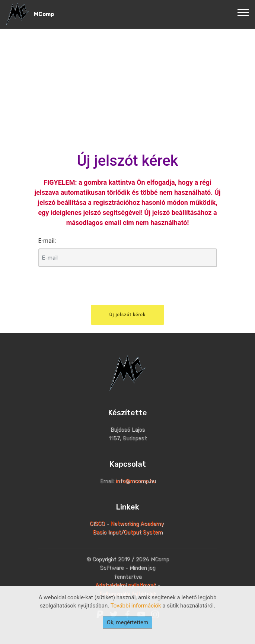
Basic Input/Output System (128, 532)
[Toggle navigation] (243, 12)
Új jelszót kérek (128, 315)
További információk (136, 606)
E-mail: (47, 241)
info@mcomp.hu (136, 481)
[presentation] (95, 288)
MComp (44, 14)
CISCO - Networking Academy (127, 524)
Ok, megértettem (127, 622)
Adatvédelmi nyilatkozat (126, 585)
